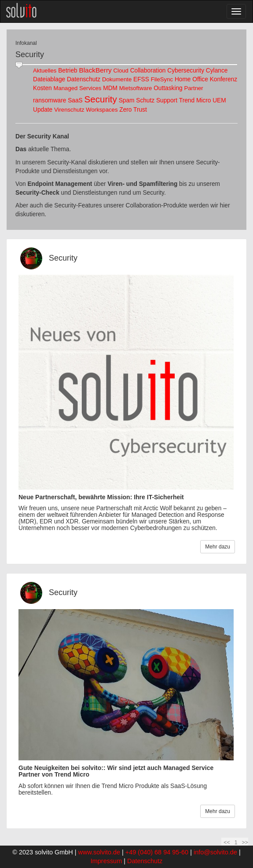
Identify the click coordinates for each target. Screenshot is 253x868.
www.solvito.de (99, 852)
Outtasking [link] (168, 88)
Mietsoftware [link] (136, 88)
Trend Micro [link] (195, 100)
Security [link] (101, 99)
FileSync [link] (162, 79)
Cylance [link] (217, 71)
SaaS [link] (75, 100)
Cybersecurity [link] (186, 71)
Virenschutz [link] (69, 110)
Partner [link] (194, 88)
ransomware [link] (49, 100)
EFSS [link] (141, 79)
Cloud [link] (121, 71)
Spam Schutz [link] (137, 100)
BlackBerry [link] (95, 70)
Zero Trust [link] (133, 110)
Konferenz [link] (224, 79)
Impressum (106, 861)
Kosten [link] (42, 88)
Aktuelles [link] (45, 71)
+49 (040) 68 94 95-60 (157, 852)
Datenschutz (145, 861)
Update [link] (43, 110)
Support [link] (167, 100)
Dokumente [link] (117, 79)
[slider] (19, 65)
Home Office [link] (191, 79)
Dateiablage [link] (49, 79)
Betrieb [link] (68, 71)
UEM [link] (219, 100)
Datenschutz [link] (84, 79)
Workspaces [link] (102, 110)
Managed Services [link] (77, 88)
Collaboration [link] (148, 71)
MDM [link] (110, 88)
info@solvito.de (215, 852)
